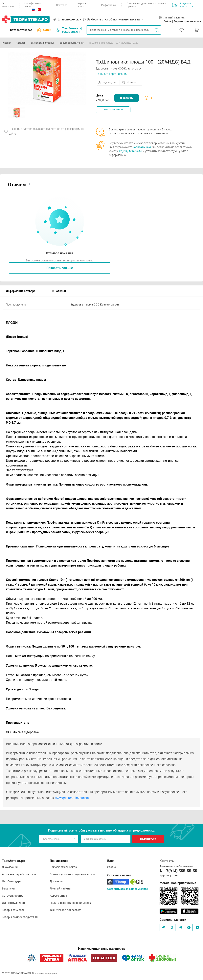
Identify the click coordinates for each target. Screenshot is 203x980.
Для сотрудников (13, 903)
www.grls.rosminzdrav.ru (72, 798)
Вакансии (8, 888)
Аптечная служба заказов (19, 874)
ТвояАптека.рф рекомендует (69, 30)
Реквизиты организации (112, 74)
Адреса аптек (82, 5)
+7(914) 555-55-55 (130, 151)
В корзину (127, 98)
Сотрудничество (13, 896)
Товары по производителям (20, 917)
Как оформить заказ (33, 5)
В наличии (59, 291)
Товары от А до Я (13, 910)
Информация (109, 5)
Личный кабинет (61, 888)
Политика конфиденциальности (71, 903)
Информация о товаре (21, 291)
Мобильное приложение (178, 883)
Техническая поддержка (66, 910)
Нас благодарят (12, 881)
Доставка (62, 5)
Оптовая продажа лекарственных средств (147, 5)
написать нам (142, 147)
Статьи (112, 867)
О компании (8, 5)
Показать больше (60, 268)
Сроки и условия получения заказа (73, 874)
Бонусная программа (183, 5)
